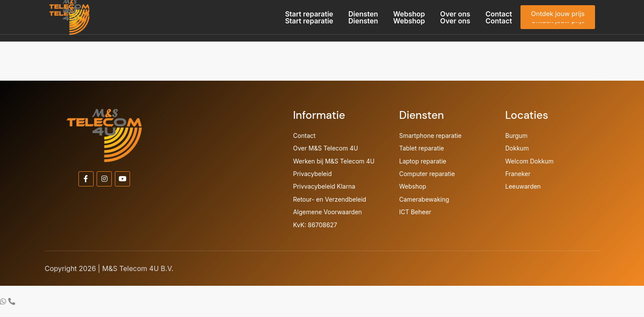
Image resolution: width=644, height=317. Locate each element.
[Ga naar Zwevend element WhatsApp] (4, 301)
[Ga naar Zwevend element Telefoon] (12, 301)
